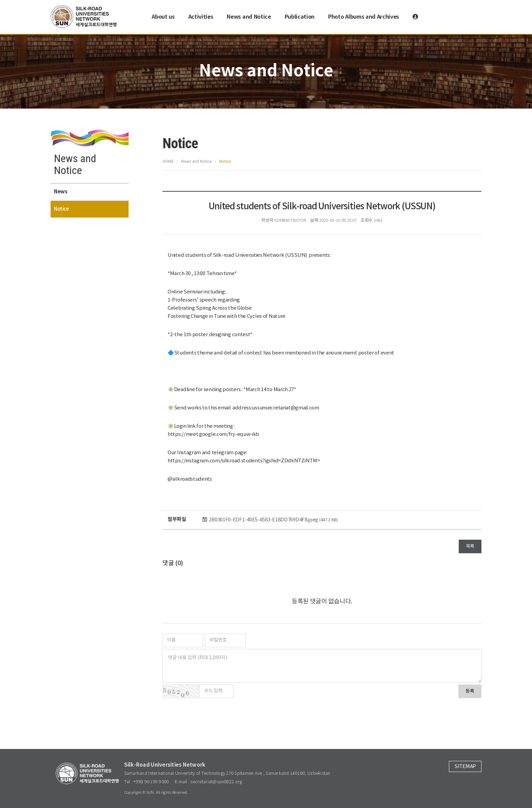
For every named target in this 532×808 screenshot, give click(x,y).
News (61, 192)
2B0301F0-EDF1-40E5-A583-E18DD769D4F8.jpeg (273, 520)
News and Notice (249, 17)
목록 (470, 546)
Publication (300, 17)
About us (163, 17)
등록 (470, 691)
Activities (201, 17)
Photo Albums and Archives (364, 17)
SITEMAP (465, 766)
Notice (61, 209)
